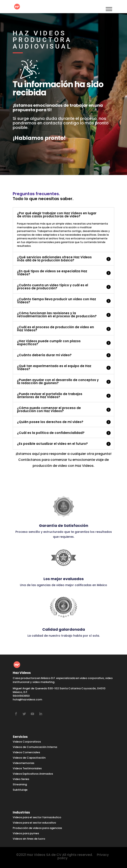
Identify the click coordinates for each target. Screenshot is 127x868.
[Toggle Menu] (109, 9)
